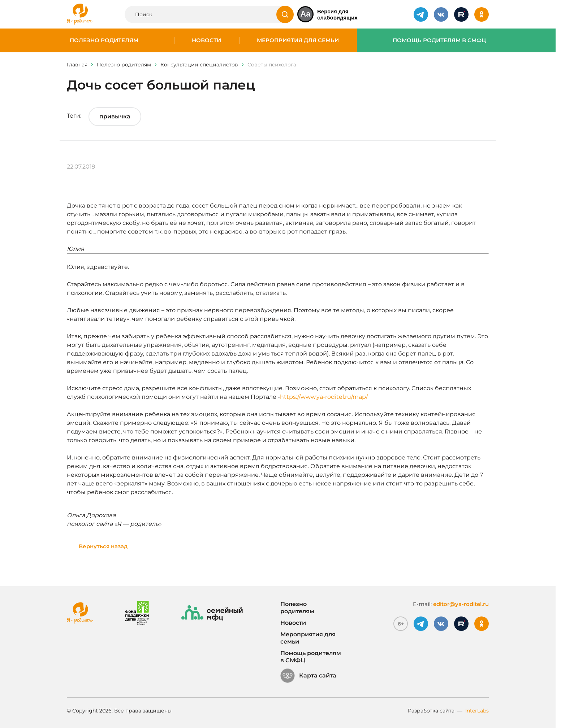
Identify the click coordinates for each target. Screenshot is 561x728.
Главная (77, 65)
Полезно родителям (104, 40)
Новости (206, 40)
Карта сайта (308, 676)
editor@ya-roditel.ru (461, 604)
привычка (115, 116)
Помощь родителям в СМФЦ (439, 40)
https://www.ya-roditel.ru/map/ (324, 397)
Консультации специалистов (199, 65)
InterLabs (477, 711)
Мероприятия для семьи (298, 40)
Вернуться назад (103, 546)
